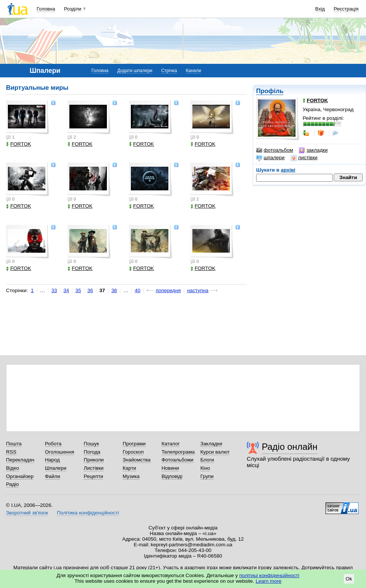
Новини (170, 468)
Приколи (94, 460)
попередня (168, 290)
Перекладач (20, 460)
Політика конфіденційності (88, 513)
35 (78, 290)
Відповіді (172, 476)
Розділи (73, 9)
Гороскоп (133, 452)
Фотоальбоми (178, 460)
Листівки (94, 468)
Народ (52, 460)
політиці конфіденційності (269, 575)
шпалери (270, 158)
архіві (288, 170)
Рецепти (93, 476)
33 (54, 290)
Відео (13, 468)
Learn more (269, 581)
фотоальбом (274, 150)
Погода (92, 452)
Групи (207, 476)
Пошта (14, 444)
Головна (46, 9)
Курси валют (215, 452)
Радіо (12, 484)
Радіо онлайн (290, 447)
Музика (131, 476)
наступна (198, 290)
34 (66, 290)
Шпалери (56, 468)
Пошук (91, 444)
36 (90, 290)
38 (114, 290)
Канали (194, 71)
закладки (313, 150)
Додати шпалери (135, 71)
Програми (134, 444)
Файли (53, 476)
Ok (349, 579)
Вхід (320, 9)
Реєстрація (346, 9)
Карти (129, 468)
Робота (53, 444)
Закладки (211, 444)
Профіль (270, 91)
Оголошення (60, 452)
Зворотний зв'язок (27, 513)
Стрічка (169, 71)
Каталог (171, 444)
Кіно (205, 468)
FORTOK (19, 144)
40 (137, 290)
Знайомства (137, 460)
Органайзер (20, 476)
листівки (304, 158)
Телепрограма (178, 452)
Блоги (207, 460)
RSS (11, 452)
